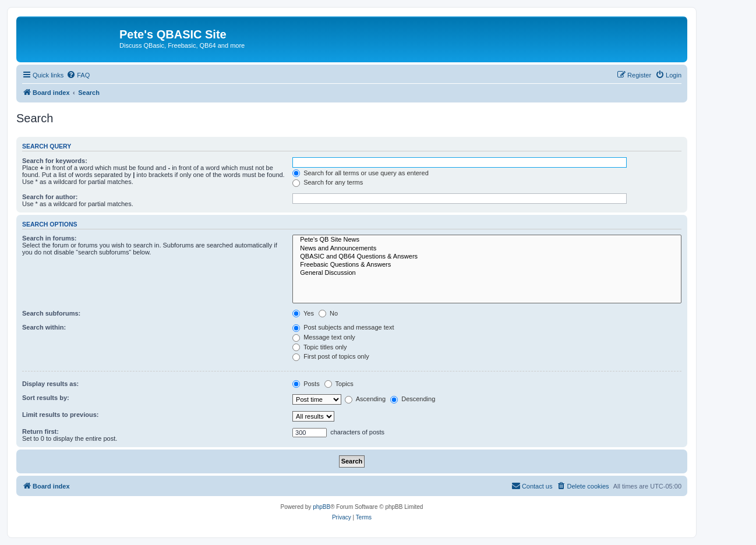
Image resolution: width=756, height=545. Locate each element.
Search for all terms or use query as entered (361, 173)
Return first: (40, 431)
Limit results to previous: (60, 415)
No (328, 313)
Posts (306, 384)
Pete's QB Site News (487, 240)
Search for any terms (328, 182)
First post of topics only (331, 356)
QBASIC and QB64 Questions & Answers (487, 257)
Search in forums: (50, 238)
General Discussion (487, 273)
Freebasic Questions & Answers (487, 265)
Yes (303, 313)
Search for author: (50, 197)
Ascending (365, 399)
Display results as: (50, 384)
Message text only (324, 337)
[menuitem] (78, 75)
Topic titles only (319, 347)
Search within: (44, 327)
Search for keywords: (55, 161)
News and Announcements (487, 249)
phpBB (322, 507)
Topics (339, 384)
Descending (413, 399)
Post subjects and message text (343, 327)
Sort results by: (46, 398)
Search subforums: (51, 313)
